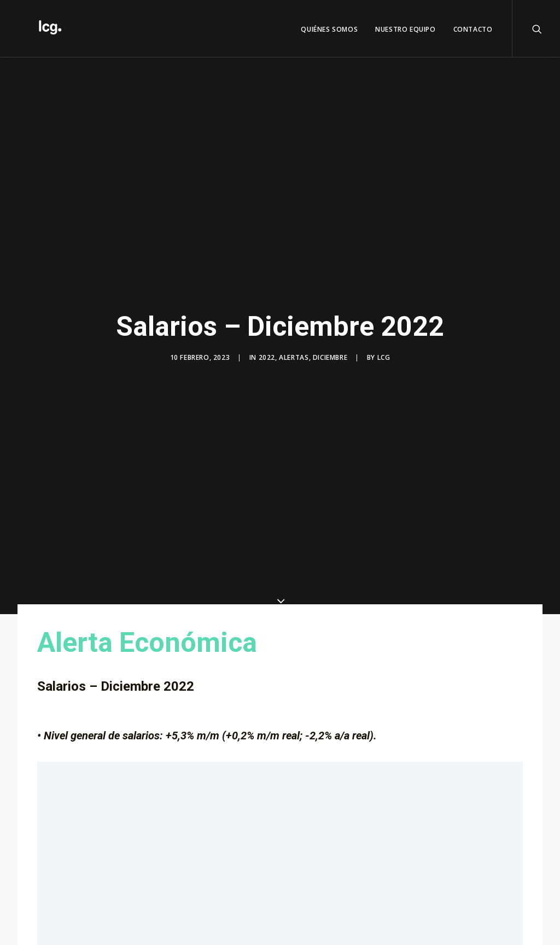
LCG (384, 350)
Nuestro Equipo (405, 29)
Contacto (473, 29)
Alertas (294, 350)
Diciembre (330, 350)
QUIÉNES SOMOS (329, 29)
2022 (267, 350)
